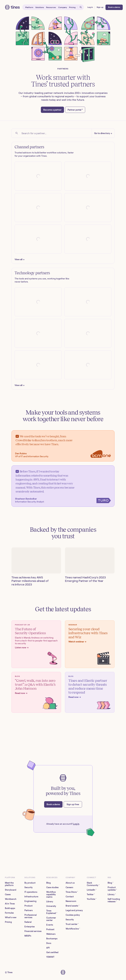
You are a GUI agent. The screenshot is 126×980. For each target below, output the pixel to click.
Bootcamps (52, 939)
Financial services (33, 931)
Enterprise (30, 927)
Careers (69, 887)
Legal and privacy (74, 910)
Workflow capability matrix (51, 894)
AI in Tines (10, 904)
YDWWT (50, 957)
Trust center (72, 924)
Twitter (91, 894)
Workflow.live (73, 929)
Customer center (51, 919)
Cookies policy (73, 915)
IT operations (31, 892)
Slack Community (93, 884)
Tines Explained (52, 912)
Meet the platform (9, 884)
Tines (10, 972)
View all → (20, 259)
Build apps (10, 908)
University (51, 906)
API (48, 948)
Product (28, 906)
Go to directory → (103, 133)
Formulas (9, 913)
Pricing (8, 922)
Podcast (50, 929)
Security (29, 887)
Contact (70, 897)
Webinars (51, 934)
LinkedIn (92, 890)
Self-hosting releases (114, 900)
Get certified (52, 952)
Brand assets (73, 906)
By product (30, 883)
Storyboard (11, 890)
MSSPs (28, 936)
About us (70, 883)
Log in (76, 824)
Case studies (52, 887)
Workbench (11, 899)
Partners (29, 910)
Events (50, 925)
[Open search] (81, 7)
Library (50, 902)
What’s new (11, 917)
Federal (28, 922)
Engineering (30, 901)
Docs (49, 943)
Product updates (112, 889)
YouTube (92, 899)
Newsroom (71, 901)
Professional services (31, 916)
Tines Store (72, 892)
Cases (8, 894)
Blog (48, 883)
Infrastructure (31, 897)
